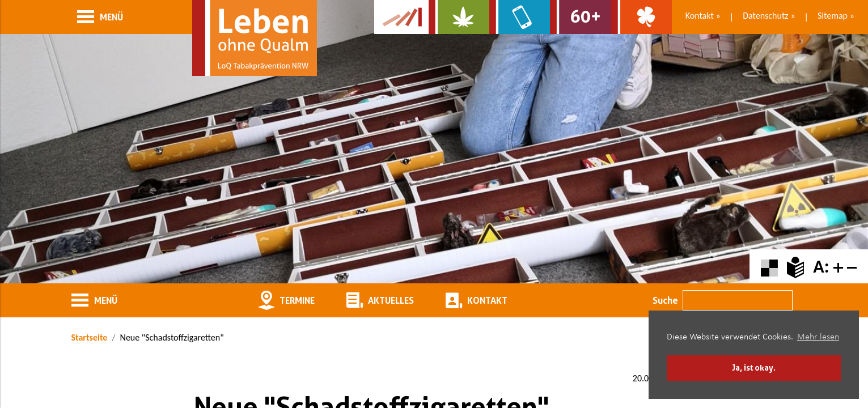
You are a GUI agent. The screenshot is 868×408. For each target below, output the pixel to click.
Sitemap (833, 16)
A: (821, 267)
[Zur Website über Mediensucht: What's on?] (520, 17)
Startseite (90, 337)
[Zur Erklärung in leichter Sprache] (795, 267)
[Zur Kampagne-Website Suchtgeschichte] (401, 17)
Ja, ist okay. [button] (754, 367)
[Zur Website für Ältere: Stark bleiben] (580, 17)
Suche (665, 300)
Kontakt (700, 16)
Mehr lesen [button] (818, 337)
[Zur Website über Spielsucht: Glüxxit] (642, 17)
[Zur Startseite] (255, 38)
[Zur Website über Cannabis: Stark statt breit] (459, 17)
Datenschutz (765, 16)
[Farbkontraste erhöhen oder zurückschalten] (769, 267)
